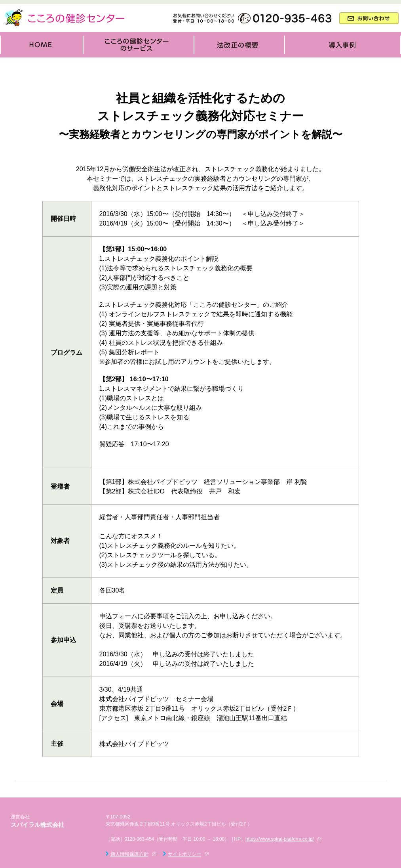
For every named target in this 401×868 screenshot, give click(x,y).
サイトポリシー (184, 854)
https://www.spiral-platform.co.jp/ (280, 839)
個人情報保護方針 (129, 854)
